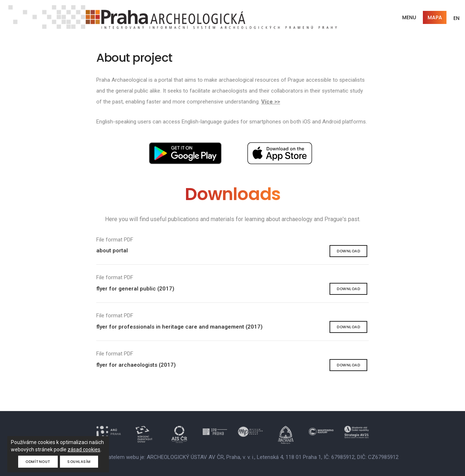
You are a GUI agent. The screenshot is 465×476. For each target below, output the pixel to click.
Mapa (435, 17)
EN (456, 18)
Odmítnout (38, 462)
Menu (409, 17)
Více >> (271, 102)
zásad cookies (84, 449)
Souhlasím (79, 462)
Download (348, 251)
